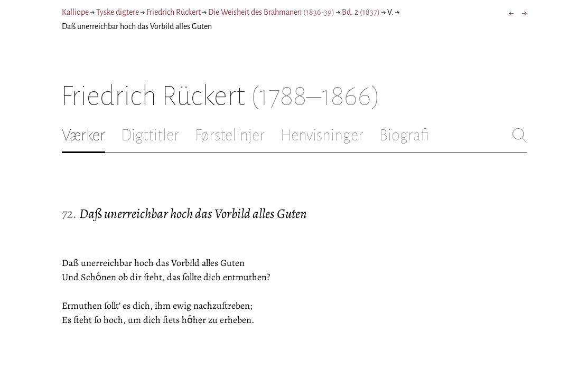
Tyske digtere (118, 12)
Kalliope (75, 12)
